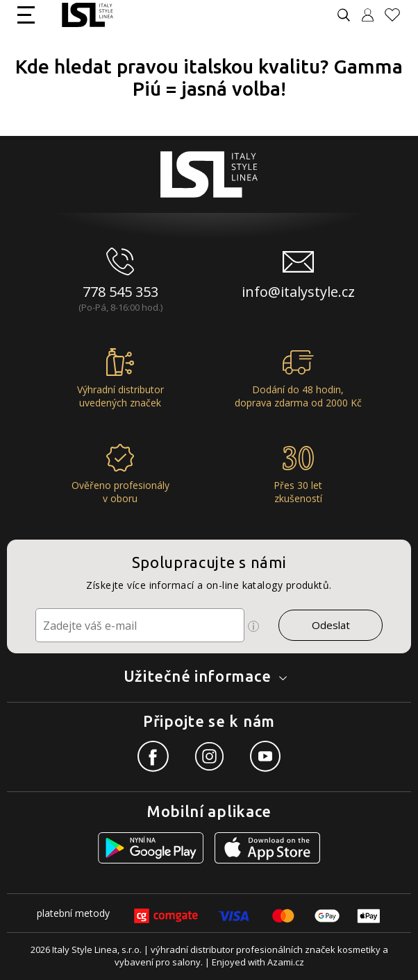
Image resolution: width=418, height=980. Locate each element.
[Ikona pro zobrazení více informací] (253, 626)
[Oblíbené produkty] (398, 15)
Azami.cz (286, 962)
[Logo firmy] (87, 15)
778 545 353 (120, 292)
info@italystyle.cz (298, 292)
